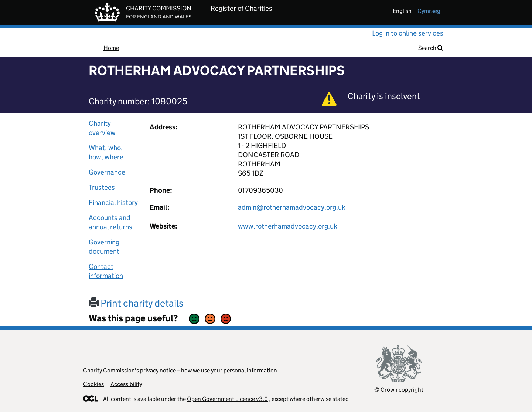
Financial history (113, 202)
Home (111, 48)
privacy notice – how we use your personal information (209, 370)
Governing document (104, 247)
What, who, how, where (106, 152)
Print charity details (136, 303)
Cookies (93, 384)
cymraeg (429, 11)
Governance (107, 172)
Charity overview (102, 128)
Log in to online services (408, 33)
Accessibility (126, 384)
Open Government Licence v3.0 (227, 399)
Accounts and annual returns (110, 222)
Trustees (102, 187)
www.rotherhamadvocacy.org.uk (288, 226)
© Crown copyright (399, 390)
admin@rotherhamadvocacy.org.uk (292, 207)
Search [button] (431, 48)
